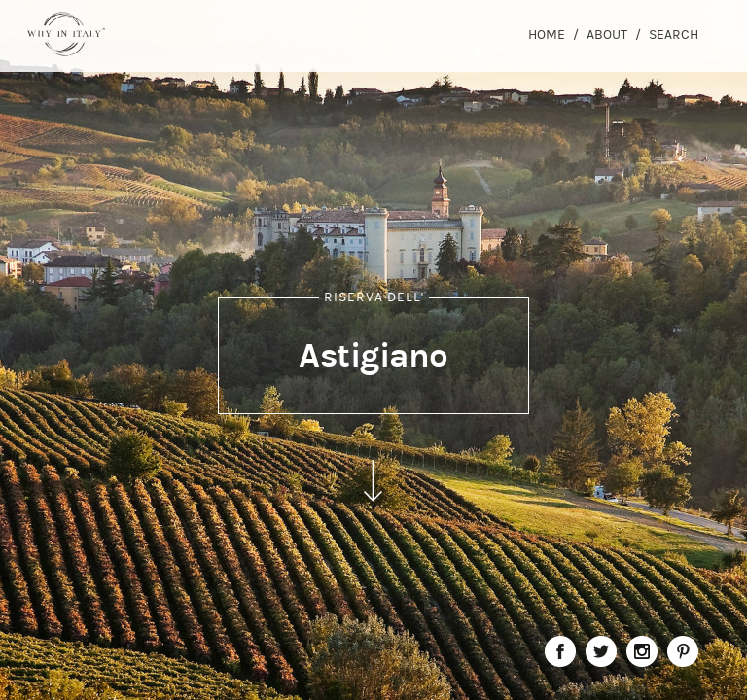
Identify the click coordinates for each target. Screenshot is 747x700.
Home (547, 35)
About (607, 35)
